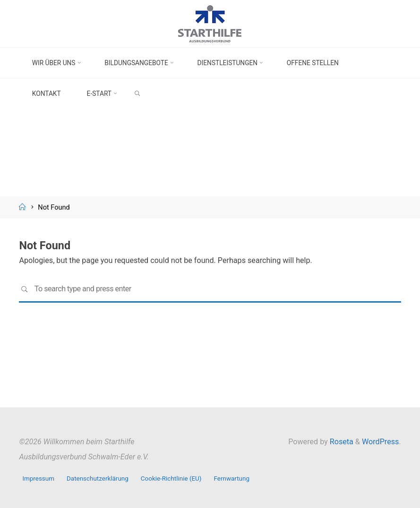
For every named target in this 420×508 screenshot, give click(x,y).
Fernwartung (232, 478)
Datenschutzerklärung (98, 478)
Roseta (341, 442)
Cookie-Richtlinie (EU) (171, 478)
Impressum (38, 478)
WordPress (380, 442)
